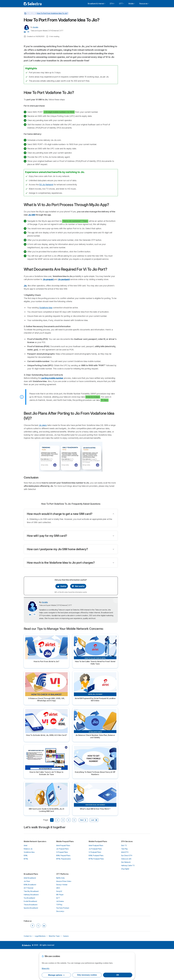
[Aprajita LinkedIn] (25, 32)
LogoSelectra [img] (26, 976)
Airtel (26, 876)
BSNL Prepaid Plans (63, 886)
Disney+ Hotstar (62, 915)
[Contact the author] (28, 32)
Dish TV (124, 876)
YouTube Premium (63, 939)
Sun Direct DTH (127, 886)
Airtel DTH (125, 883)
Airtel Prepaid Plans (63, 876)
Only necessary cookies (87, 975)
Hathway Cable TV (128, 896)
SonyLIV (59, 922)
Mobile (132, 4)
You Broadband (29, 929)
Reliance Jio (28, 880)
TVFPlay (59, 935)
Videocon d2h (126, 890)
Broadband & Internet (96, 4)
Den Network (126, 893)
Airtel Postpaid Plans (96, 876)
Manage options (56, 975)
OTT (122, 4)
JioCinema (60, 932)
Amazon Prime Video (64, 912)
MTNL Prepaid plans (64, 890)
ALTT (58, 929)
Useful (62, 617)
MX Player (60, 925)
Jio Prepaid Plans (62, 880)
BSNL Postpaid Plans (96, 886)
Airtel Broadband (30, 909)
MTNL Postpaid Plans (96, 890)
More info (45, 968)
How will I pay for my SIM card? (47, 566)
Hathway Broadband (31, 925)
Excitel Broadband (30, 932)
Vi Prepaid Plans (62, 883)
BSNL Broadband (30, 915)
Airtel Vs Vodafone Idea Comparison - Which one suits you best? (136, 30)
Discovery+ (60, 942)
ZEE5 (58, 919)
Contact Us (28, 967)
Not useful (78, 617)
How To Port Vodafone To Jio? (134, 69)
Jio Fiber (27, 912)
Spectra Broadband (31, 939)
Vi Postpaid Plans (95, 883)
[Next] (83, 851)
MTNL (26, 890)
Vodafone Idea (46, 338)
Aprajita (35, 27)
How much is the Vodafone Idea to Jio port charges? (61, 593)
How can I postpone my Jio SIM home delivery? (57, 580)
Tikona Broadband (31, 935)
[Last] (94, 851)
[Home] (26, 13)
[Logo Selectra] (33, 4)
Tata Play (125, 880)
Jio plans (43, 456)
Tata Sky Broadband (31, 922)
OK (118, 975)
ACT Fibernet (29, 919)
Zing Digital (125, 900)
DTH (112, 4)
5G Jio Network (46, 215)
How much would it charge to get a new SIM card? (60, 545)
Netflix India (60, 909)
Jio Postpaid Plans (95, 880)
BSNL (26, 886)
